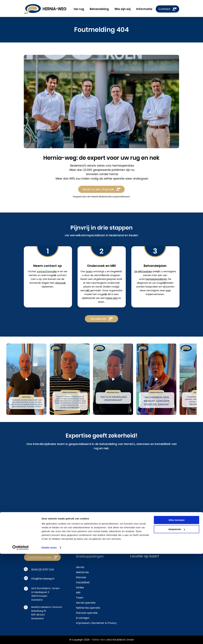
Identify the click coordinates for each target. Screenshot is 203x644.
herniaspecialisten (156, 279)
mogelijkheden (165, 283)
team (89, 271)
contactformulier (47, 271)
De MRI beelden (143, 271)
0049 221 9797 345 (43, 570)
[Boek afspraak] (101, 523)
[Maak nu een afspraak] (101, 189)
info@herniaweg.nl (43, 579)
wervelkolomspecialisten (88, 235)
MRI (88, 290)
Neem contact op (48, 266)
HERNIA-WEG (54, 9)
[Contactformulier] (42, 557)
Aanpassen (177, 619)
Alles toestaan (177, 610)
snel (168, 290)
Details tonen (49, 638)
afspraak (60, 283)
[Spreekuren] (101, 319)
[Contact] (167, 9)
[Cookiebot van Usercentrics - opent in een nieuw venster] (21, 638)
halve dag (112, 298)
